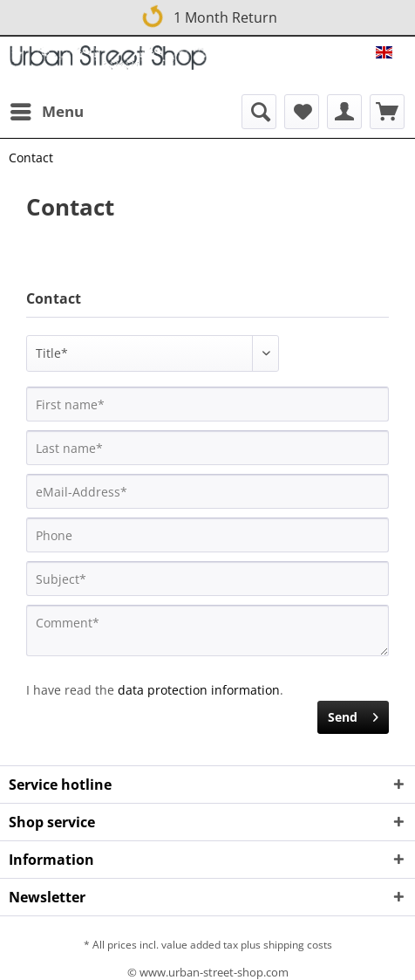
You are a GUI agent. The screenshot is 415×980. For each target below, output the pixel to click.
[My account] (344, 112)
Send (353, 714)
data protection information (199, 690)
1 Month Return (208, 14)
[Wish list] (302, 112)
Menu (47, 110)
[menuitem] (46, 112)
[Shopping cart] (387, 112)
